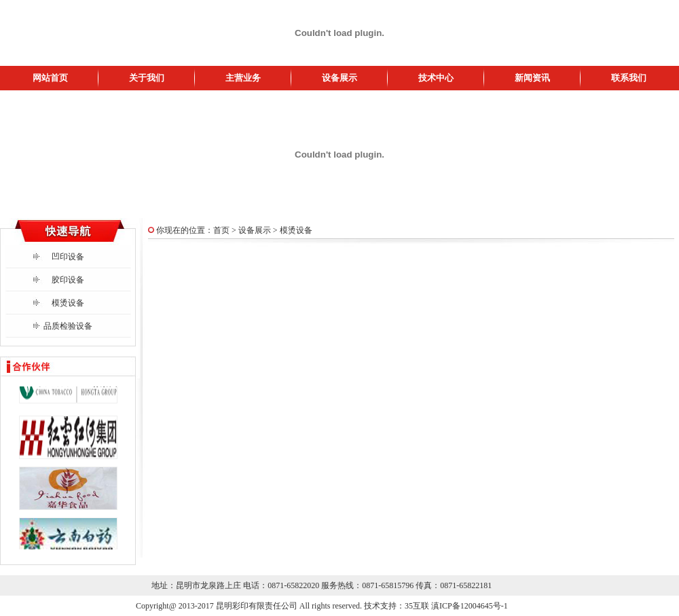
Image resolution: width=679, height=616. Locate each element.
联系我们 (629, 78)
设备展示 (339, 78)
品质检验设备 (68, 326)
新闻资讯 (532, 78)
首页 (221, 230)
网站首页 (50, 78)
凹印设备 (68, 257)
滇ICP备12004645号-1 (470, 606)
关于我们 (147, 78)
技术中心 (436, 78)
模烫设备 (68, 303)
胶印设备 (68, 280)
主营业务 (243, 78)
